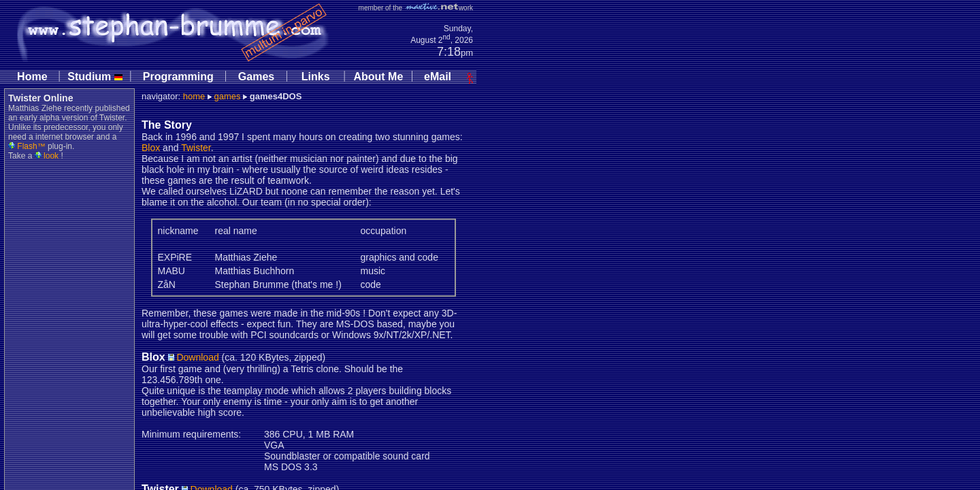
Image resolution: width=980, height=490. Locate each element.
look (47, 156)
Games (256, 77)
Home (32, 77)
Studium (95, 77)
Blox (151, 148)
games (227, 96)
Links (316, 77)
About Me (378, 77)
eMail (438, 77)
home (194, 96)
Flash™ (27, 146)
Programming (178, 77)
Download (194, 357)
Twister (196, 148)
